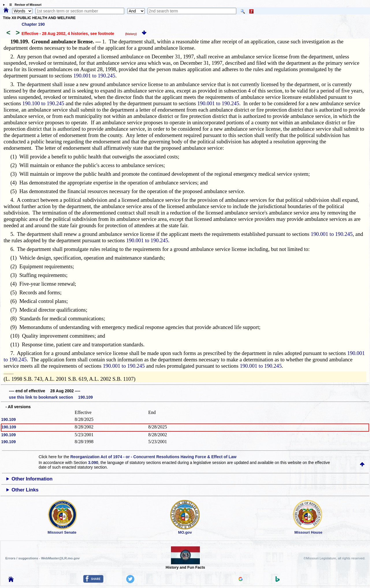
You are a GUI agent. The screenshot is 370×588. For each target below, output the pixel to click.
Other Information (32, 479)
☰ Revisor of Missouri (24, 5)
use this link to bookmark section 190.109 (51, 397)
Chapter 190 (33, 24)
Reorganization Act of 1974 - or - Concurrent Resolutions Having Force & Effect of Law (153, 457)
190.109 (9, 419)
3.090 (93, 463)
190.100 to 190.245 (43, 103)
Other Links (25, 490)
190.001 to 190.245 (94, 76)
